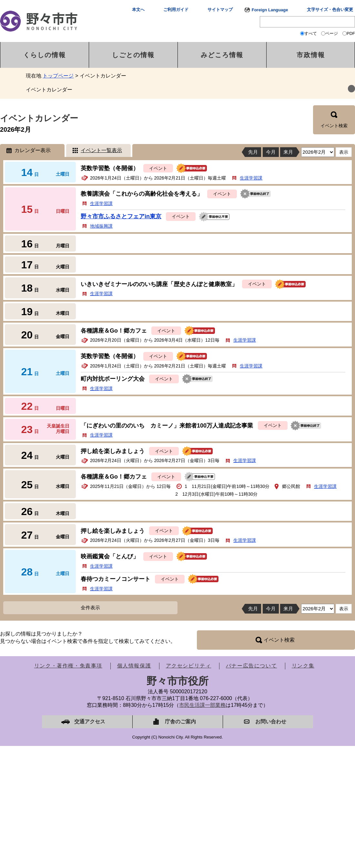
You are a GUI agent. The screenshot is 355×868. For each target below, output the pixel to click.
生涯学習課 (251, 178)
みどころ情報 (222, 55)
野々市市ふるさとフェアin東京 (121, 216)
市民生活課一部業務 (202, 705)
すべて (311, 33)
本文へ (138, 10)
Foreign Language (270, 10)
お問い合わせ (271, 722)
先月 (253, 152)
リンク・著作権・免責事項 (68, 666)
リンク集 (303, 666)
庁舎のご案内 (180, 722)
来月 (288, 152)
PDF (351, 33)
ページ (332, 33)
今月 (271, 152)
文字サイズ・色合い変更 (330, 10)
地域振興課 (101, 226)
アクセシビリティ (189, 666)
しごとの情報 (133, 55)
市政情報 (311, 55)
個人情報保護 (134, 666)
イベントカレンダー (49, 90)
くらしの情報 (45, 55)
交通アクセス (90, 722)
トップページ (58, 76)
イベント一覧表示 (101, 150)
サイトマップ (220, 10)
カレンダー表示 (33, 150)
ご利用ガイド (176, 10)
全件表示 (90, 608)
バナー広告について (251, 666)
